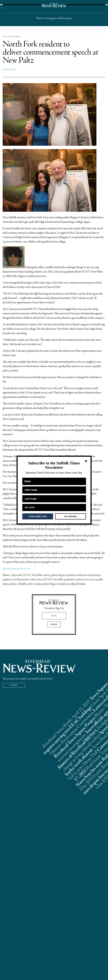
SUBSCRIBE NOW (38, 516)
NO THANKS (71, 516)
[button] (54, 465)
